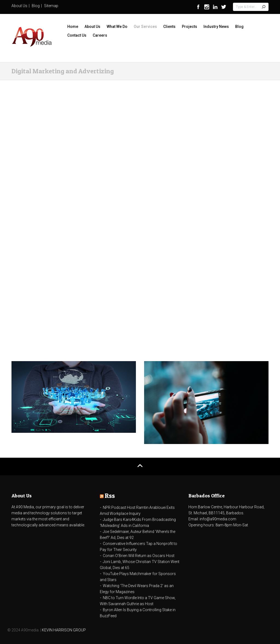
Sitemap (51, 6)
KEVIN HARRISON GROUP (64, 630)
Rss (110, 496)
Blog (36, 6)
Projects (189, 27)
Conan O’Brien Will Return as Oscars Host (139, 556)
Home (73, 27)
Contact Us (77, 35)
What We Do (117, 27)
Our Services (145, 27)
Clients (169, 27)
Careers (100, 35)
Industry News (216, 27)
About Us (19, 6)
